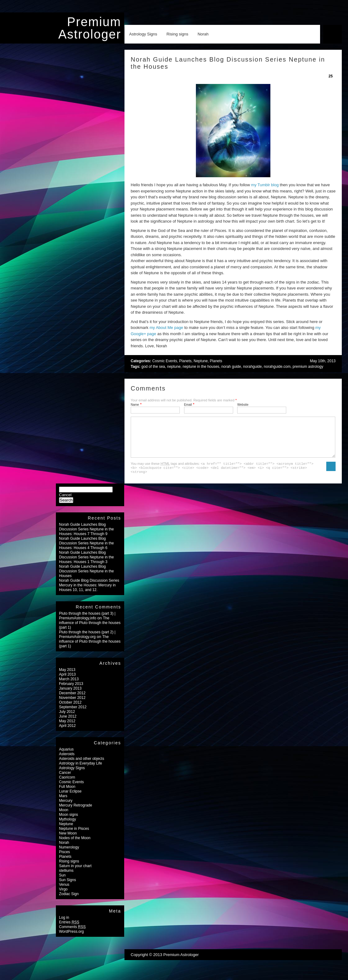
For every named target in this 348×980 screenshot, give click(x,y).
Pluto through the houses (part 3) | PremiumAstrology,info (87, 623)
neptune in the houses (201, 367)
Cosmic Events (165, 361)
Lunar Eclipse (70, 799)
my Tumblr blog (265, 185)
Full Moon (67, 794)
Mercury (66, 808)
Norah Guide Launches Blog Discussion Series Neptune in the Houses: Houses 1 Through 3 (86, 565)
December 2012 (72, 700)
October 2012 (70, 710)
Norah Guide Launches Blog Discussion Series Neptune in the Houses (86, 579)
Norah (203, 34)
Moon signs (68, 822)
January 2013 (70, 696)
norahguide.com (277, 367)
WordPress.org (71, 939)
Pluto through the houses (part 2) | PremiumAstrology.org (87, 642)
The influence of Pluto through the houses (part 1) (90, 630)
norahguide (252, 367)
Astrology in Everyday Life (81, 771)
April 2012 (67, 733)
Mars (63, 803)
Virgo (63, 897)
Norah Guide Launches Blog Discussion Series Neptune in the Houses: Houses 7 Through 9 (86, 537)
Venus (64, 892)
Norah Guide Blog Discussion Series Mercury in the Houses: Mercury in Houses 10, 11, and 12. (89, 593)
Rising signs (177, 34)
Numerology (69, 855)
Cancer (65, 780)
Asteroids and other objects (81, 766)
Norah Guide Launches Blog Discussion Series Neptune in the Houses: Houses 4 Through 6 (86, 551)
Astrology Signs (143, 34)
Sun (62, 883)
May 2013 (67, 677)
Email (188, 405)
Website (243, 405)
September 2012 (73, 714)
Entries (69, 930)
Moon (64, 817)
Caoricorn (67, 785)
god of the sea (153, 367)
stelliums (66, 878)
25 (330, 76)
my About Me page (166, 328)
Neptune (201, 361)
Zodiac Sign (69, 901)
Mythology (68, 827)
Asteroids (67, 761)
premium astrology (308, 367)
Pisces (64, 859)
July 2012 (67, 719)
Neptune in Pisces (74, 836)
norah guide (231, 367)
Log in (64, 925)
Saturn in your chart (75, 873)
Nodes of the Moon (75, 845)
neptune (174, 367)
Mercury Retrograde (76, 813)
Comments (72, 934)
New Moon (68, 841)
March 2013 (69, 686)
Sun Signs (68, 887)
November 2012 (72, 705)
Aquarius (66, 757)
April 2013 (67, 682)
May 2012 (67, 728)
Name (135, 405)
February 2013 (71, 691)
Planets (185, 361)
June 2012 (68, 724)
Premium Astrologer (90, 28)
